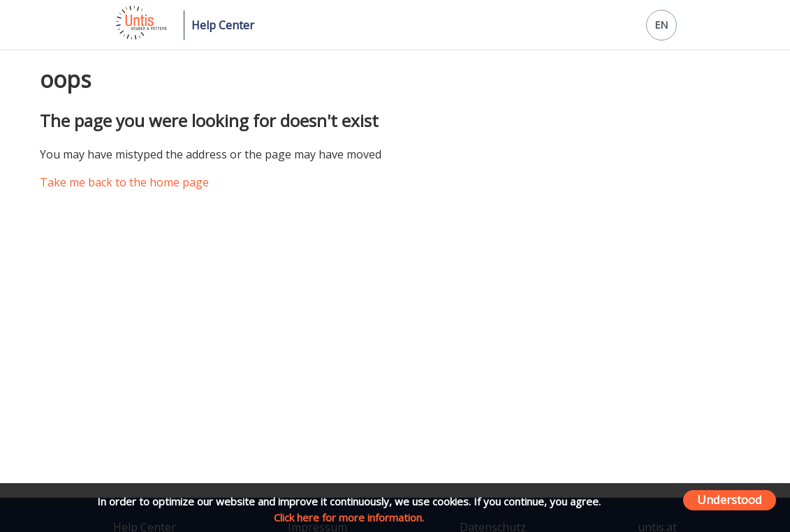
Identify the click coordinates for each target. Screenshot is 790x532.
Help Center (223, 25)
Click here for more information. (349, 517)
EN (661, 25)
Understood (730, 500)
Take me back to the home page (124, 182)
